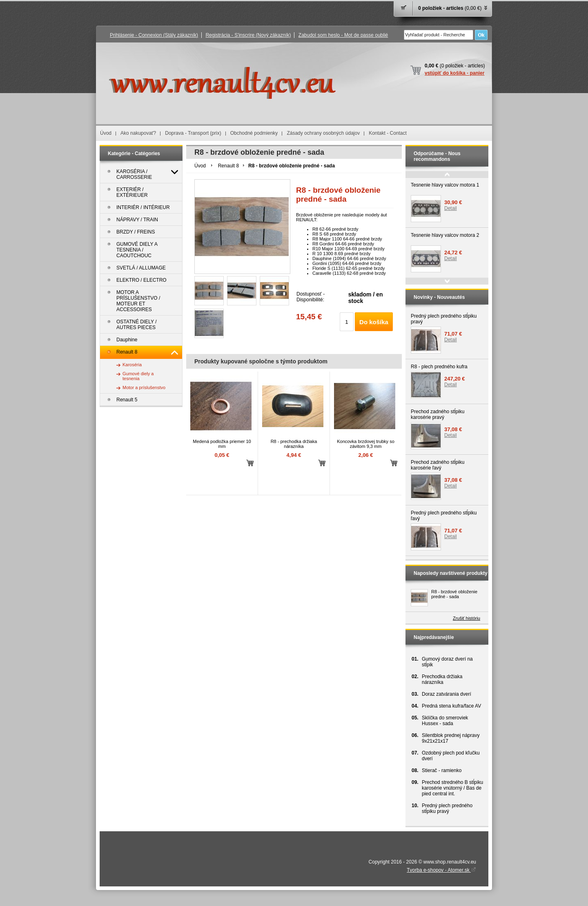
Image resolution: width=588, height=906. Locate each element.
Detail (451, 208)
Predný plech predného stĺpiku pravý (444, 319)
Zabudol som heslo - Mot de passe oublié (343, 35)
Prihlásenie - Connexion (154, 35)
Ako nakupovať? (138, 133)
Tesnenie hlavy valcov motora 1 (445, 185)
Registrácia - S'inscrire (248, 35)
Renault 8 (228, 166)
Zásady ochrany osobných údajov (323, 133)
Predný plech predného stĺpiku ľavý (444, 516)
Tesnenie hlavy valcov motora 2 (445, 235)
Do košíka (374, 322)
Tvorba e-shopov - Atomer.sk (441, 870)
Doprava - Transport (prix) (193, 133)
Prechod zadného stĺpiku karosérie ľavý (438, 465)
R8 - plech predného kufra (439, 367)
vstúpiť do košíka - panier (454, 73)
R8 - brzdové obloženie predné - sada (454, 594)
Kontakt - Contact (388, 133)
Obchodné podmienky (254, 133)
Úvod (106, 133)
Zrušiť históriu (467, 618)
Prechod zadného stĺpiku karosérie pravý (438, 414)
